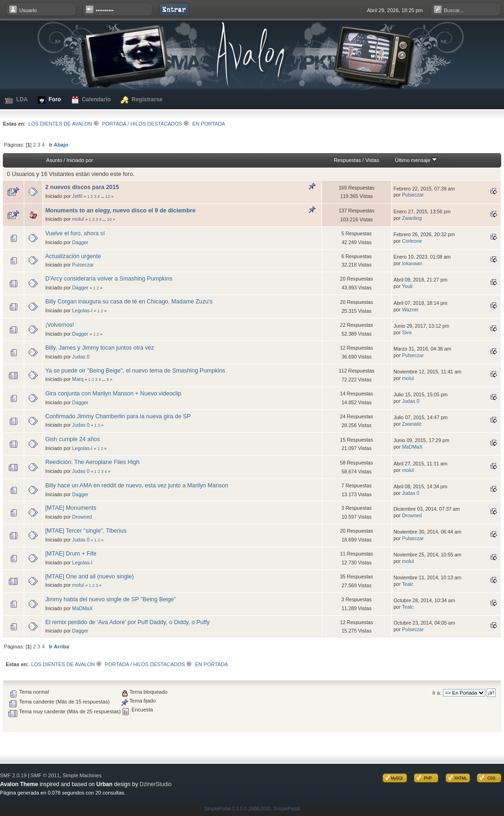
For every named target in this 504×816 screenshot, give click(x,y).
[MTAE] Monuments (71, 508)
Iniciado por (80, 160)
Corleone (412, 241)
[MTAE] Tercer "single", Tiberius (86, 531)
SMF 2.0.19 (13, 775)
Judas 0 (81, 357)
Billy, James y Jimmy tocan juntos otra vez (100, 348)
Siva (407, 332)
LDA (16, 100)
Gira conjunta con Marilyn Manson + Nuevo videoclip (113, 394)
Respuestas (347, 160)
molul (78, 219)
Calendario (91, 100)
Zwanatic (412, 424)
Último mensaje (416, 160)
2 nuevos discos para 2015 (82, 187)
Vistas (372, 160)
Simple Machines (82, 775)
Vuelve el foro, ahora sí (75, 233)
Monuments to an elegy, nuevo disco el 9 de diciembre (120, 211)
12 (108, 197)
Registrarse (142, 100)
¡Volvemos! (60, 325)
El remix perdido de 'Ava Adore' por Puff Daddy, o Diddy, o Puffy (127, 622)
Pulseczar (413, 195)
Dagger (80, 242)
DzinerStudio (156, 784)
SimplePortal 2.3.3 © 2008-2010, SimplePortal (252, 809)
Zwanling (412, 218)
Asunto (54, 160)
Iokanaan (412, 263)
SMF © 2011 (45, 775)
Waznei (410, 310)
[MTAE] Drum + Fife (71, 554)
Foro (49, 100)
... (103, 197)
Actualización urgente (73, 256)
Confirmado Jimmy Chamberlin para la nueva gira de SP (118, 416)
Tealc (408, 584)
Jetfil (77, 196)
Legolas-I (83, 310)
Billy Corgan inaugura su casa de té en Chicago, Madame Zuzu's (129, 302)
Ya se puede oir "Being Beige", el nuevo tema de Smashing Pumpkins (135, 371)
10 (110, 219)
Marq (78, 379)
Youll (407, 286)
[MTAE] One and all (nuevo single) (90, 577)
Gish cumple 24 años (73, 439)
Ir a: (437, 693)
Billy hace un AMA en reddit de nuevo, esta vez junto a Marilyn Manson (137, 485)
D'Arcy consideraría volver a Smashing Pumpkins (109, 279)
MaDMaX (412, 447)
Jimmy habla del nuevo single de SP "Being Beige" (111, 599)
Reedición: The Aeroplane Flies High (92, 462)
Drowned (82, 517)
